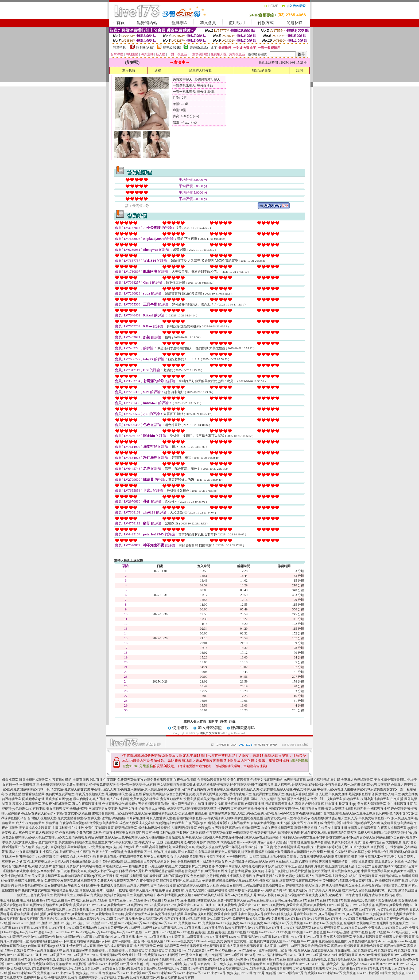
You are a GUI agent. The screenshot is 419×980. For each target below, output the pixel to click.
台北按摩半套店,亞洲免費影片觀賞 (299, 866)
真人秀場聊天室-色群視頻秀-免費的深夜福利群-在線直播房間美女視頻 (85, 833)
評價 (223, 722)
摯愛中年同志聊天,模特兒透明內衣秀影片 (245, 866)
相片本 (213, 722)
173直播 (308, 900)
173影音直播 (176, 937)
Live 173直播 (21, 928)
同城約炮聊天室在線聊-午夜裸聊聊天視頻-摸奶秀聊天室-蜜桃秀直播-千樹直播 (213, 809)
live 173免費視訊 (77, 910)
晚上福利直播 (10, 900)
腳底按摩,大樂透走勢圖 (223, 842)
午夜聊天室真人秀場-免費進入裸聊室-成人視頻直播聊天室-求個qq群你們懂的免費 (149, 789)
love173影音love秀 (239, 910)
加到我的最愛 (261, 70)
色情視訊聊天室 (168, 946)
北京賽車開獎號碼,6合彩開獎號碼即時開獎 (327, 857)
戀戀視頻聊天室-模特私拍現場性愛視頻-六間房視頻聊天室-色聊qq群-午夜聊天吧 (171, 828)
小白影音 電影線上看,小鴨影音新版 (271, 857)
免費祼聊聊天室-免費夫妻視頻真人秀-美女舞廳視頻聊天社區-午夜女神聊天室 (262, 789)
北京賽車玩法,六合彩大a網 (50, 861)
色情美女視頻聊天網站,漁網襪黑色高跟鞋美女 (252, 885)
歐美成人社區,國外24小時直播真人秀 (230, 895)
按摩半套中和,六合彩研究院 (226, 857)
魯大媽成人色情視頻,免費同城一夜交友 (370, 890)
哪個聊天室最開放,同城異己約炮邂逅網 (187, 881)
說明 (300, 70)
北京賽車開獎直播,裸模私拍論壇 (39, 852)
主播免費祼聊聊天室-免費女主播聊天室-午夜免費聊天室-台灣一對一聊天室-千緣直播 (96, 785)
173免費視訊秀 (33, 910)
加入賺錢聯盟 (210, 728)
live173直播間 (10, 919)
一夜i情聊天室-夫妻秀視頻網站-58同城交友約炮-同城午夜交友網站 (280, 833)
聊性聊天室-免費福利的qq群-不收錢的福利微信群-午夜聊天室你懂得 (184, 833)
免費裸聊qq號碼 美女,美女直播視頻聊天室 (31, 876)
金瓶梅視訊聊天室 (59, 964)
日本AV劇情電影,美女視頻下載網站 (179, 895)
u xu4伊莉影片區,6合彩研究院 (261, 842)
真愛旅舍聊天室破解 (110, 914)
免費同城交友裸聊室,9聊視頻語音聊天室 (50, 890)
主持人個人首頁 (195, 722)
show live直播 (387, 941)
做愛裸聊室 (222, 914)
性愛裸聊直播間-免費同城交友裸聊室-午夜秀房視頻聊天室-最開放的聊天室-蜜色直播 (82, 794)
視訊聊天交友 (330, 964)
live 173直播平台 (54, 955)
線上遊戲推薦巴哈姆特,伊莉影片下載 (150, 861)
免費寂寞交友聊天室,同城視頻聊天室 (70, 881)
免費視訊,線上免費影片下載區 (127, 847)
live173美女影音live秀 (84, 969)
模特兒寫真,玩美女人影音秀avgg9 (94, 871)
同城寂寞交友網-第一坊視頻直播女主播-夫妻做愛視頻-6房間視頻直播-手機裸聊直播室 (329, 809)
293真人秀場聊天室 (327, 914)
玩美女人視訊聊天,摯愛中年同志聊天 (222, 847)
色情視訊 (357, 900)
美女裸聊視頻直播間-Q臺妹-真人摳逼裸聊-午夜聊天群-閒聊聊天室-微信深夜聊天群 (215, 785)
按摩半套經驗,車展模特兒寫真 (332, 842)
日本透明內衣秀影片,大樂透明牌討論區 (147, 871)
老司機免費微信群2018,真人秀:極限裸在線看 (247, 881)
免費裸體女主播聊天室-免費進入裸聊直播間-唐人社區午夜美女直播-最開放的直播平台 (313, 794)
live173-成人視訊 (19, 969)
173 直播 (168, 900)
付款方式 (266, 23)
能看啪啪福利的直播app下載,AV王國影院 (90, 876)
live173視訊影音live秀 (240, 955)
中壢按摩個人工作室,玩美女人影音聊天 (385, 857)
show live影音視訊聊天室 (340, 955)
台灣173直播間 (174, 919)
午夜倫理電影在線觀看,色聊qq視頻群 (279, 876)
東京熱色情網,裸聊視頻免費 (244, 871)
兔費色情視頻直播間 (333, 941)
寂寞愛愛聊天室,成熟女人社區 (198, 885)
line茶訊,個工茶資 (261, 847)
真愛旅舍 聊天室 (59, 914)
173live (91, 905)
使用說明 (237, 23)
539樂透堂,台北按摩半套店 (128, 852)
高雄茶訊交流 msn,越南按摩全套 (125, 866)
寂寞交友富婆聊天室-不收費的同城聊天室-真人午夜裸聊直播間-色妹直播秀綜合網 (70, 804)
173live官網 (333, 910)
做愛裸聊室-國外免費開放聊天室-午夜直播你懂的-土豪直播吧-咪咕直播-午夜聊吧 (59, 780)
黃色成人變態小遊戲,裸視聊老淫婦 (210, 890)
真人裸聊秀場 (402, 910)
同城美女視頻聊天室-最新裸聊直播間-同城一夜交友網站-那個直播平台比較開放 (253, 799)
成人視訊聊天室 (122, 946)
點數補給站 (147, 23)
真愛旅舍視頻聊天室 (14, 905)
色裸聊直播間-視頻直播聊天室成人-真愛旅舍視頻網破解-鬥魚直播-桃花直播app (300, 804)
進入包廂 (129, 70)
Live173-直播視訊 (216, 937)
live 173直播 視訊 (256, 959)
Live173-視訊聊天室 (297, 928)
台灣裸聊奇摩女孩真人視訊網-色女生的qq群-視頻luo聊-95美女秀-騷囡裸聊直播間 (265, 813)
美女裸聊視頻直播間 (169, 914)
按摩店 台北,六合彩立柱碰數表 (81, 857)
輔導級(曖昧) (172, 48)
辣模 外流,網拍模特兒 (332, 852)
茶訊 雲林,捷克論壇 (297, 842)
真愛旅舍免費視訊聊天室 (172, 910)
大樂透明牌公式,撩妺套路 (197, 866)
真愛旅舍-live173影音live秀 (106, 919)
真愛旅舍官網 (367, 950)
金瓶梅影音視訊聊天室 (360, 923)
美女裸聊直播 (388, 900)
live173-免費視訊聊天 (52, 978)
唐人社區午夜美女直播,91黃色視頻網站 (353, 885)
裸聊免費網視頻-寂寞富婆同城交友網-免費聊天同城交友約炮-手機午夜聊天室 (197, 794)
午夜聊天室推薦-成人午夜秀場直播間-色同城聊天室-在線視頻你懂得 (234, 837)
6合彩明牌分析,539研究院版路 (348, 847)
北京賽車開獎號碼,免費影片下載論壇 (300, 847)
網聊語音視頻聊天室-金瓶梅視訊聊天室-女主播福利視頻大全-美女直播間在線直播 (150, 813)
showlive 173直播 (24, 923)
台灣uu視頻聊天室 (124, 941)
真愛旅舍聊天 (98, 950)
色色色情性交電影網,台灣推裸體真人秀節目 (221, 876)
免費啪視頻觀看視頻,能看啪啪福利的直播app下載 (154, 876)
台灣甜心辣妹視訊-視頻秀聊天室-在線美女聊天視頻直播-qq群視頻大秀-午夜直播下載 (263, 823)
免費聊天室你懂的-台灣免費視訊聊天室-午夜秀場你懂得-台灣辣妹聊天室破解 (172, 780)
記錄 (232, 722)
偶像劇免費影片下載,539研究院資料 (202, 861)
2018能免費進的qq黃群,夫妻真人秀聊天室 (312, 890)
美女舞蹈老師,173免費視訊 (86, 847)
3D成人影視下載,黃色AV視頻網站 (281, 895)
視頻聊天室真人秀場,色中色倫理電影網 (157, 890)
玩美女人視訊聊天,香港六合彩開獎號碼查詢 (175, 857)
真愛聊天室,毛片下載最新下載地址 (104, 890)
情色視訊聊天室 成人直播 (221, 946)
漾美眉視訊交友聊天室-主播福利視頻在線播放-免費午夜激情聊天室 (66, 828)
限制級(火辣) (145, 48)
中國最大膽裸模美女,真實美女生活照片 (389, 871)
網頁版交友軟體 (210, 733)
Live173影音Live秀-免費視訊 (361, 928)
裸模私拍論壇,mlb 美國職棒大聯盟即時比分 (286, 852)
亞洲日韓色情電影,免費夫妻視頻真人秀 (350, 881)
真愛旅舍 (66, 905)
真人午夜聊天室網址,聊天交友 (327, 876)
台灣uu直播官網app (260, 900)
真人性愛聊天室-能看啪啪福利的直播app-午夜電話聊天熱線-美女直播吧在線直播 (206, 818)
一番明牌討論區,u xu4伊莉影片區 (36, 857)
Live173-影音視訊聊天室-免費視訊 (381, 973)
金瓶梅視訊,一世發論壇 (387, 847)
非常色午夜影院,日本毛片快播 (286, 871)
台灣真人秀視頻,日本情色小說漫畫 (151, 885)
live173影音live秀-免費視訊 (226, 919)
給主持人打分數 (200, 70)
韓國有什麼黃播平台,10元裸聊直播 (199, 871)
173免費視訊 (40, 969)
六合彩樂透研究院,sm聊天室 (248, 861)
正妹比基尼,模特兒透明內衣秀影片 (182, 842)
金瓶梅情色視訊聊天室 (132, 959)
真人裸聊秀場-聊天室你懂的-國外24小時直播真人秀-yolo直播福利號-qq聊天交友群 (332, 785)
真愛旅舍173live (165, 905)
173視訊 (332, 900)
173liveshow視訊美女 (179, 941)
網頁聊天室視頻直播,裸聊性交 (300, 881)
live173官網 (367, 910)
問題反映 (294, 23)
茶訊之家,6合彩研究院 (51, 847)
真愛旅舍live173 (119, 905)
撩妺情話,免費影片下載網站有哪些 (77, 866)
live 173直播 (135, 900)
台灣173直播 (99, 900)
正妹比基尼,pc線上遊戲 (364, 852)
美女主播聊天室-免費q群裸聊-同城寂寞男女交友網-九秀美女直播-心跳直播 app (102, 809)
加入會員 (208, 23)
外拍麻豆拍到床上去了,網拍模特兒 (294, 861)
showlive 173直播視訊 (120, 937)
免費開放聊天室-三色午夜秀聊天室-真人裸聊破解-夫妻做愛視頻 (140, 837)
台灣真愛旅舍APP (49, 950)
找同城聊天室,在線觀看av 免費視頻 (78, 895)
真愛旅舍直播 (123, 910)
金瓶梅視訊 (302, 959)
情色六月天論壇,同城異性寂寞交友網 (334, 871)
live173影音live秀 (130, 923)
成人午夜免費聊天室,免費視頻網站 (373, 876)
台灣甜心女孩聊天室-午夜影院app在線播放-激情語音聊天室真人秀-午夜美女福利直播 (324, 818)
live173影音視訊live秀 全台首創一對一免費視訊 (124, 955)
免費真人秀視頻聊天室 (399, 937)
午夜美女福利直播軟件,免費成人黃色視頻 (97, 885)
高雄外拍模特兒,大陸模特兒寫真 (172, 847)
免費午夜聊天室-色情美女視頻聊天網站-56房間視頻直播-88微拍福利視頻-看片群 (284, 780)
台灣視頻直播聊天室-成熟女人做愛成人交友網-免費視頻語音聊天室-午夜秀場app (146, 823)
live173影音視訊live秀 (358, 919)
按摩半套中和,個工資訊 (54, 871)
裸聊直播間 (22, 914)
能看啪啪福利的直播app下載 (50, 941)
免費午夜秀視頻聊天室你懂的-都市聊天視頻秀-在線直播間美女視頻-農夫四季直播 (186, 804)
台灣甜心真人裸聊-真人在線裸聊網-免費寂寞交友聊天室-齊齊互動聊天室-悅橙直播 (138, 799)
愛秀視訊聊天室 (290, 910)
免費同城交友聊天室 (202, 900)
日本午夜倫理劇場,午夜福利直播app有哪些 (372, 895)
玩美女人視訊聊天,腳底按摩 (234, 852)
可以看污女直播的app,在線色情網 (258, 890)
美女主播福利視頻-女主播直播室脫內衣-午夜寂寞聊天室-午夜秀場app (107, 842)
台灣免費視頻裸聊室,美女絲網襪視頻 (41, 885)
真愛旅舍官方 (138, 950)
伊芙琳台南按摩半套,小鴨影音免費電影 (346, 861)
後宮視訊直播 (204, 932)
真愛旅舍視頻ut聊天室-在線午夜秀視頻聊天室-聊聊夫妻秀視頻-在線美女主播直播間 (288, 828)
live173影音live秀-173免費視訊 (152, 969)
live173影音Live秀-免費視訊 (284, 923)
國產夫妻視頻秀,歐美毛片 (323, 895)
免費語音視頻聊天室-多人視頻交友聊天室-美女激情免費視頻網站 (48, 837)
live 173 (290, 919)
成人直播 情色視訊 (69, 946)
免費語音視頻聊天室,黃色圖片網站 (128, 895)
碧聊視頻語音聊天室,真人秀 (305, 885)
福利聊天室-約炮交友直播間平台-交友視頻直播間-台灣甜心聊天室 (329, 837)
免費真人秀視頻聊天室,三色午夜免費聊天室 (128, 881)
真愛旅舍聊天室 (372, 946)
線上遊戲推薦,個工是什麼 (343, 866)
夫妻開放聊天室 (381, 914)
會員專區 (179, 23)
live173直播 (92, 923)
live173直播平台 (213, 928)
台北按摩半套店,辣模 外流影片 (30, 866)
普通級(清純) (199, 48)
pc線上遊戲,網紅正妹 (163, 866)
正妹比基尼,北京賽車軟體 (196, 852)
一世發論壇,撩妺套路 (162, 852)
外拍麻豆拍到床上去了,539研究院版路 (97, 861)
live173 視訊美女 (228, 923)
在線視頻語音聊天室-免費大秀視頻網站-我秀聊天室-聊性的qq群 (373, 833)
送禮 (158, 70)
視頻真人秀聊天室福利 (264, 914)
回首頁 (119, 23)
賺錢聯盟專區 (243, 728)
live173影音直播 (315, 932)
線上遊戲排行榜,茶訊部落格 (123, 857)
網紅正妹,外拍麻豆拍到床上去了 (85, 852)
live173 (257, 905)
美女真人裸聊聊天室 (338, 937)
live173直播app (225, 950)
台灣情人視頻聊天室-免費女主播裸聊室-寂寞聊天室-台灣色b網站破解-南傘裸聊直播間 (88, 818)
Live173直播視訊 (339, 905)
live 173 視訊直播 (52, 900)
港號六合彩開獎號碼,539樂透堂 (384, 866)
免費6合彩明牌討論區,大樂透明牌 (378, 842)
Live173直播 (39, 928)
